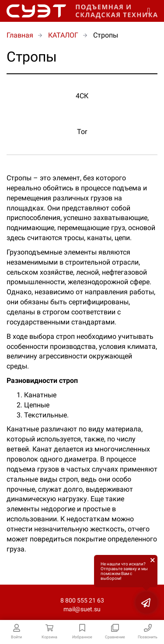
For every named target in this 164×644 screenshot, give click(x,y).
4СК (82, 96)
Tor (82, 132)
